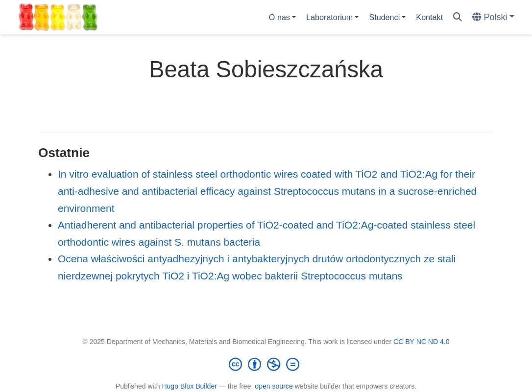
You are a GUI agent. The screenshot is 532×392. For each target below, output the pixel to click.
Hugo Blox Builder (189, 386)
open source (274, 386)
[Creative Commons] (266, 364)
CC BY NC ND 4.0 (422, 342)
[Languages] (493, 17)
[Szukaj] (458, 17)
